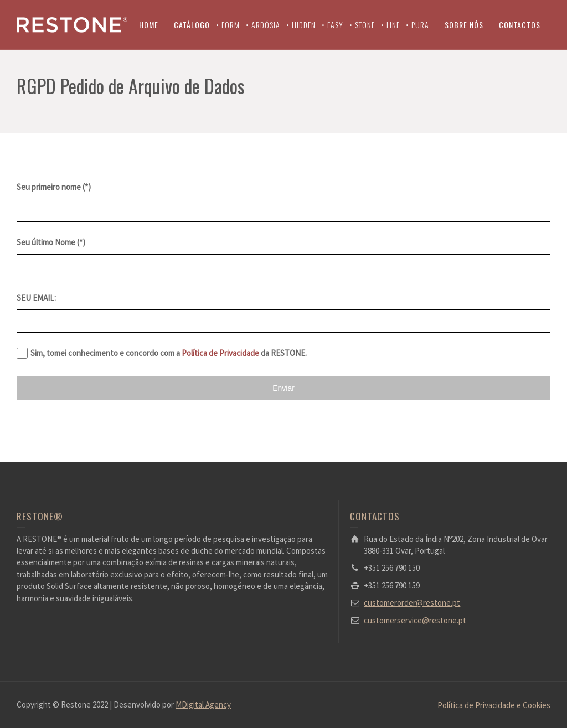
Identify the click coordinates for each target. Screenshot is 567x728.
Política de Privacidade (220, 353)
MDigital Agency (203, 704)
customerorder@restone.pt (412, 603)
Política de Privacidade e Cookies (494, 705)
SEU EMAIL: (36, 298)
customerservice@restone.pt (415, 620)
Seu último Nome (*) (51, 242)
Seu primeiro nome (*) (54, 187)
